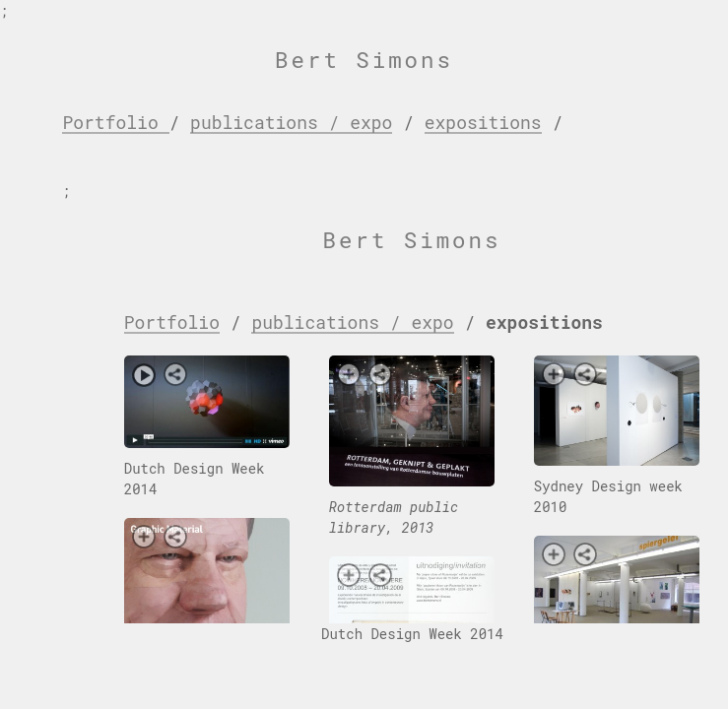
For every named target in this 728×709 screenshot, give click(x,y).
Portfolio (115, 122)
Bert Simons (364, 60)
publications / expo (291, 122)
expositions (483, 122)
